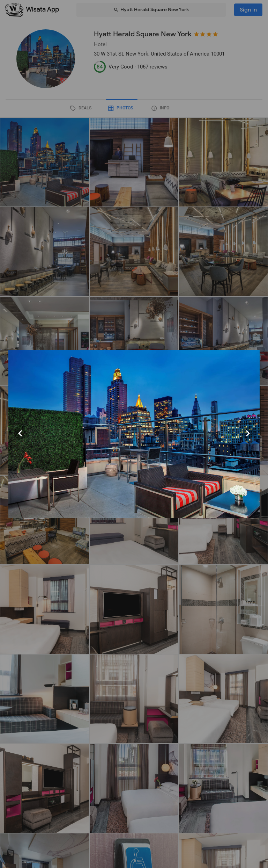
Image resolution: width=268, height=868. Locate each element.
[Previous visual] (20, 433)
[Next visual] (248, 433)
